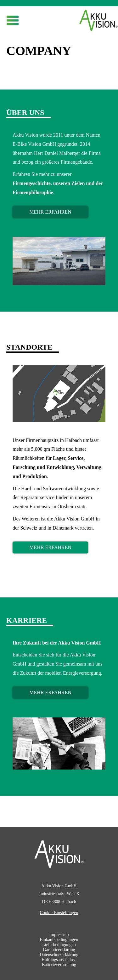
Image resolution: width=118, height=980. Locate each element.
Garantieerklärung (59, 950)
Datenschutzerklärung (59, 955)
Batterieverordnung (59, 965)
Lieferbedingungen (59, 945)
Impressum (59, 935)
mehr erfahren (50, 212)
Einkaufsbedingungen (59, 940)
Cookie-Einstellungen (59, 913)
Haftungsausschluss (59, 960)
